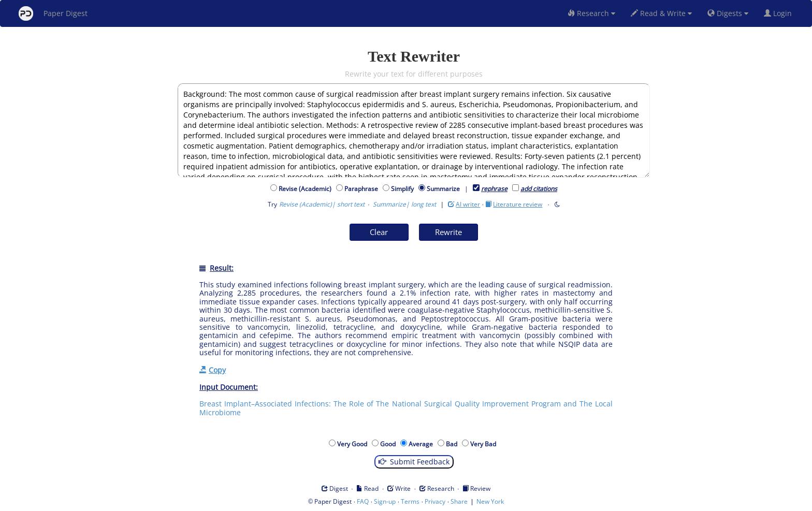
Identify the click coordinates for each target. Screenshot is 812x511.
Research (591, 13)
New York (490, 501)
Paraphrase (363, 189)
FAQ (363, 501)
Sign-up (385, 501)
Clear (379, 232)
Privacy (435, 501)
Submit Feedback (414, 462)
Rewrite (448, 232)
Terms (410, 501)
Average (422, 444)
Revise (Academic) (307, 189)
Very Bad (485, 444)
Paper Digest (53, 13)
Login (780, 13)
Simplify (404, 189)
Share (459, 501)
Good (389, 444)
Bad (453, 444)
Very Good (354, 444)
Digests (728, 13)
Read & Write (661, 13)
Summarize (443, 189)
